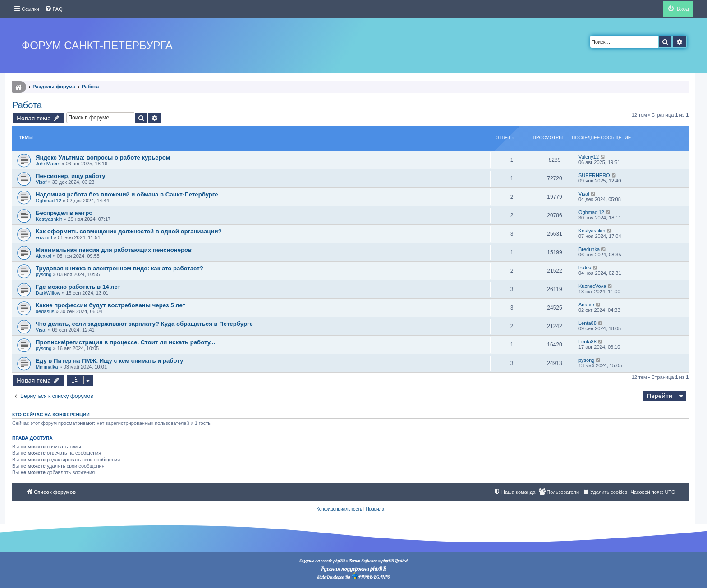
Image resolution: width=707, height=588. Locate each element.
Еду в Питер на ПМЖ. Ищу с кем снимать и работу (109, 361)
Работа (27, 105)
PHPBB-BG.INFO (371, 576)
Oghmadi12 (48, 201)
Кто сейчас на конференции (51, 415)
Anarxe (586, 305)
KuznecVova (592, 286)
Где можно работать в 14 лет (78, 287)
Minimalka (47, 367)
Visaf (41, 182)
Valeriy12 (589, 157)
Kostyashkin (49, 219)
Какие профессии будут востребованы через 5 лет (110, 305)
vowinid (44, 237)
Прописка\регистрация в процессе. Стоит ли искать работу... (125, 342)
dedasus (45, 311)
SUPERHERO (594, 175)
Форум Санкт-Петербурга (97, 45)
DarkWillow (48, 293)
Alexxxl (44, 256)
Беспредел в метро (64, 213)
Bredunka (589, 249)
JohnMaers (48, 164)
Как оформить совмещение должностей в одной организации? (129, 231)
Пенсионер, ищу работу (71, 176)
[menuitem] (54, 9)
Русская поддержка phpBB (353, 569)
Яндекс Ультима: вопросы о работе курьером (103, 157)
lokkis (585, 268)
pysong (44, 274)
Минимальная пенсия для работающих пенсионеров (114, 250)
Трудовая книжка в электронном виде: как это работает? (119, 268)
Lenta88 (588, 323)
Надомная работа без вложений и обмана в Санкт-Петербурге (127, 194)
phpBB (339, 561)
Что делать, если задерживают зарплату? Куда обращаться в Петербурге (144, 324)
